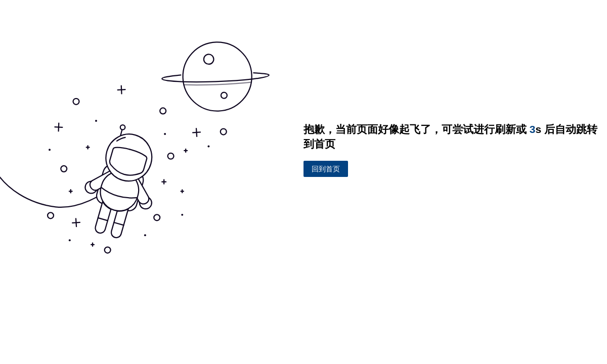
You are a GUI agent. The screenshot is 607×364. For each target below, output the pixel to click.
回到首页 (326, 169)
